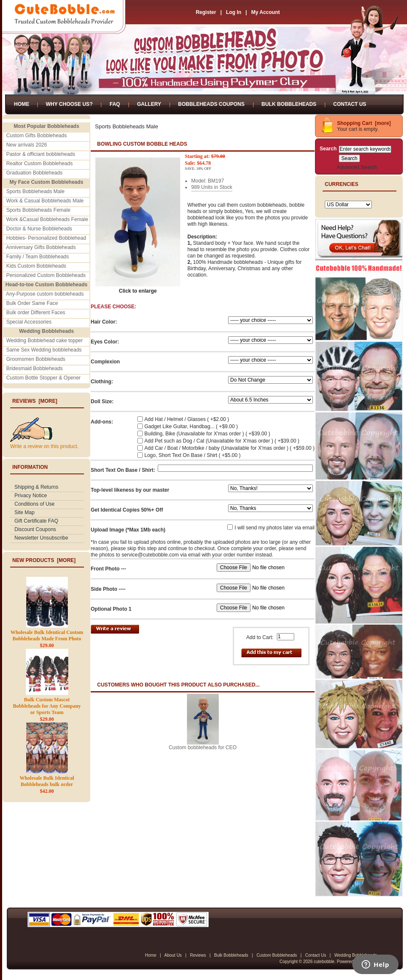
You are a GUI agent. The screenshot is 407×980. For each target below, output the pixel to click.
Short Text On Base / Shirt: (123, 470)
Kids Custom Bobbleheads (36, 266)
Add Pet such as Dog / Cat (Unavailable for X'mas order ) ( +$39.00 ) (222, 441)
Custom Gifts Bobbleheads (37, 136)
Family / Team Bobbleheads (38, 257)
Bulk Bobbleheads (289, 104)
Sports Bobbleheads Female (38, 210)
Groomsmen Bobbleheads (36, 359)
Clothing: (102, 382)
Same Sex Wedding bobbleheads (44, 350)
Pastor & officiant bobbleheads (41, 154)
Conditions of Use (35, 504)
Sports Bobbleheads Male (35, 191)
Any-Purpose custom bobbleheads (45, 294)
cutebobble (324, 962)
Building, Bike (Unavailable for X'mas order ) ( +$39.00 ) (208, 434)
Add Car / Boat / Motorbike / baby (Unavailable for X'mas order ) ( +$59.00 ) (230, 448)
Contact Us (350, 104)
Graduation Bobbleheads (35, 173)
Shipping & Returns (36, 487)
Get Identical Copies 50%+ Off (127, 510)
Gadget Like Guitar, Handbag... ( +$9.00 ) (191, 426)
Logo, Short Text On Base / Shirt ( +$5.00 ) (193, 455)
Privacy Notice (31, 496)
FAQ (115, 104)
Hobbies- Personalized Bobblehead (46, 238)
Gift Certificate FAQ (36, 521)
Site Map (24, 512)
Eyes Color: (105, 342)
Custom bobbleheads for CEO (203, 747)
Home (22, 104)
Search (328, 149)
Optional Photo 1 (111, 609)
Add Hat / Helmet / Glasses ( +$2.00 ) (187, 419)
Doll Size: (102, 401)
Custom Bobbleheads (277, 955)
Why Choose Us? (69, 104)
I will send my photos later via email (275, 528)
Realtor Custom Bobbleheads (40, 163)
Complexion (105, 362)
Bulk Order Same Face (32, 303)
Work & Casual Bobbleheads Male (45, 201)
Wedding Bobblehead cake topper (45, 341)
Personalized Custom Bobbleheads (46, 275)
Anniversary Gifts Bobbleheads (41, 247)
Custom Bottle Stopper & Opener (43, 378)
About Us (173, 955)
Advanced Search (357, 167)
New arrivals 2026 (27, 145)
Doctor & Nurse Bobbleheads (39, 229)
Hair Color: (104, 322)
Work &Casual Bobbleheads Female (47, 219)
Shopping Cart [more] (364, 123)
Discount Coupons (35, 529)
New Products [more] (44, 560)
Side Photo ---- (108, 589)
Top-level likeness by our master (130, 490)
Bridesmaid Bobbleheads (35, 368)
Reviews (198, 955)
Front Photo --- (108, 569)
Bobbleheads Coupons (211, 104)
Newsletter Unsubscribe (41, 538)
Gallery (149, 104)
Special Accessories (29, 322)
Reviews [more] (35, 401)
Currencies (341, 184)
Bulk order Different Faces (36, 313)
